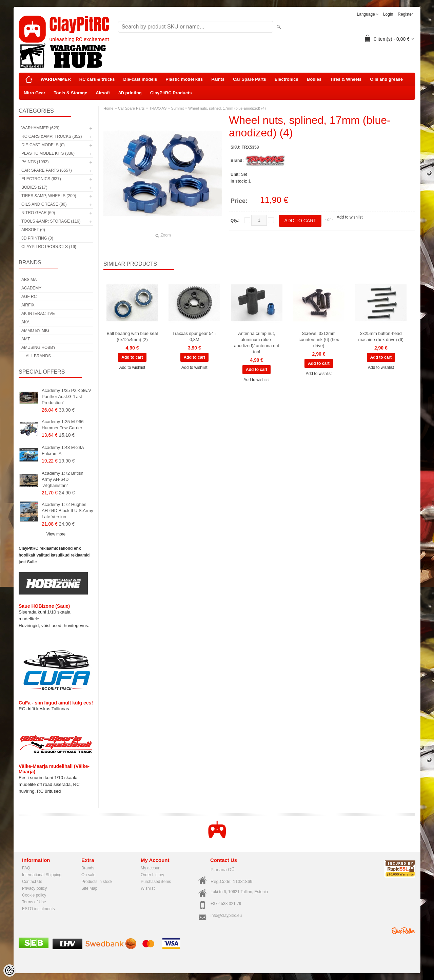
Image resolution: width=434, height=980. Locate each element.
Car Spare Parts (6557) (47, 170)
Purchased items (156, 882)
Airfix (28, 305)
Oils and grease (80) (44, 204)
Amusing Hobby (38, 347)
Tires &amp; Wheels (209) (49, 196)
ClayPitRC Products (171, 93)
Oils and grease (386, 79)
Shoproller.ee (403, 931)
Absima (29, 280)
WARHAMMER (56, 79)
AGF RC (29, 297)
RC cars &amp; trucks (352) (52, 136)
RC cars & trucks (97, 79)
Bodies (314, 79)
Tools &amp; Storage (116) (51, 221)
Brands (88, 868)
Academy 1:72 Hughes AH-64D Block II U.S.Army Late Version (67, 511)
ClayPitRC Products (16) (49, 247)
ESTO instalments (38, 909)
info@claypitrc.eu (226, 916)
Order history (152, 875)
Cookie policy (34, 895)
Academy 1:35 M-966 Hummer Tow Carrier (63, 425)
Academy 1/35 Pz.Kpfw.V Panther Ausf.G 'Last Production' (66, 397)
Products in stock (97, 882)
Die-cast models (140, 79)
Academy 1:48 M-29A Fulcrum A (63, 450)
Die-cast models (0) (43, 145)
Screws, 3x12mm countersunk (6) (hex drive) (319, 340)
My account (151, 868)
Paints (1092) (35, 162)
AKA (25, 322)
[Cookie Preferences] (9, 970)
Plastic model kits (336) (48, 153)
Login (388, 14)
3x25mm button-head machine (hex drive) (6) (381, 336)
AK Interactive (38, 314)
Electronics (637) (41, 179)
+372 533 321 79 (226, 904)
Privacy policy (34, 888)
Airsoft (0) (33, 230)
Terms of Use (34, 902)
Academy (31, 288)
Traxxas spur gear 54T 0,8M (194, 336)
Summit (177, 108)
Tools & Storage (71, 93)
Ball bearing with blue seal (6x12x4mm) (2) (132, 336)
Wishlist (148, 888)
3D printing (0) (37, 238)
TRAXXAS (158, 108)
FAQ (26, 868)
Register (405, 14)
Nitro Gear (35, 93)
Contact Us (32, 882)
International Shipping (42, 875)
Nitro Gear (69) (38, 213)
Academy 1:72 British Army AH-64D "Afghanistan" (63, 479)
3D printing (130, 93)
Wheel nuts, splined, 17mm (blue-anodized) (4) (227, 108)
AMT (26, 339)
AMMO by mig (35, 331)
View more (56, 534)
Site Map (89, 888)
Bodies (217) (34, 187)
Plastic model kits (184, 79)
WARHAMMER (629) (40, 128)
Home (108, 108)
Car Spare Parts (250, 79)
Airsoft (103, 93)
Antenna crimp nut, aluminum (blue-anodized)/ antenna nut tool (257, 343)
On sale (88, 875)
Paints (218, 79)
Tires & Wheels (346, 79)
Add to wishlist (350, 217)
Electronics (287, 79)
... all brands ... (38, 356)
